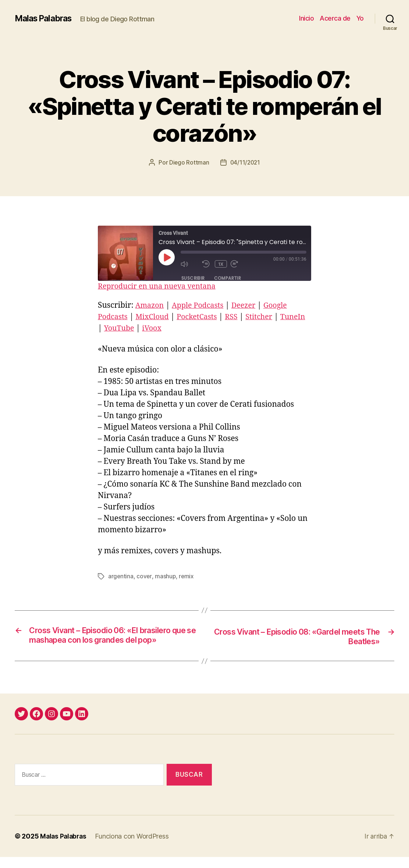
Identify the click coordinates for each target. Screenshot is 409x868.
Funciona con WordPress (134, 847)
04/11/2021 (245, 162)
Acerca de (335, 18)
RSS (239, 317)
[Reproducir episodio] (167, 257)
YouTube (148, 328)
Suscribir (193, 278)
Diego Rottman (189, 162)
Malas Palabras (45, 18)
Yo (360, 18)
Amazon (151, 305)
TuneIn (111, 328)
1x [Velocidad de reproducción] (221, 264)
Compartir (228, 278)
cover (145, 576)
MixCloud (155, 317)
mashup (166, 576)
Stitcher (268, 317)
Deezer (250, 305)
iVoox (183, 328)
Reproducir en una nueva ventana (160, 286)
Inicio (306, 18)
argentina (121, 576)
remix (187, 576)
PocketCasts (202, 317)
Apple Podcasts (201, 305)
